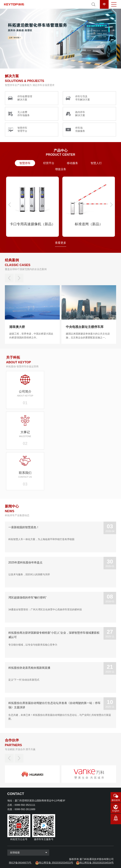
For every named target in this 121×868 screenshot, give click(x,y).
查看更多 (61, 243)
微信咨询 (116, 800)
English (116, 811)
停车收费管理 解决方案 (25, 98)
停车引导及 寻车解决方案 (83, 98)
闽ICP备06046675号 (20, 863)
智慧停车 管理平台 (22, 129)
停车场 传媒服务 (80, 129)
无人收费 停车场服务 (24, 114)
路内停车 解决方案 (80, 114)
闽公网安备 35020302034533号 (56, 863)
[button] (10, 205)
